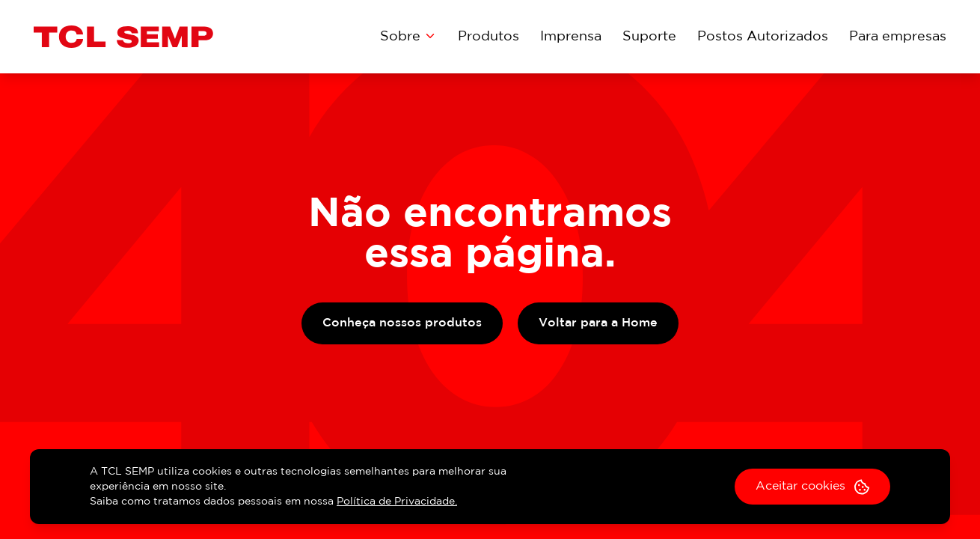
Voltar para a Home (598, 323)
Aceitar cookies (812, 487)
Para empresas (898, 37)
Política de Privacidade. (397, 502)
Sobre (408, 36)
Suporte (649, 37)
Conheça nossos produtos (402, 323)
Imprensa (571, 37)
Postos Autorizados (763, 37)
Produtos (489, 37)
